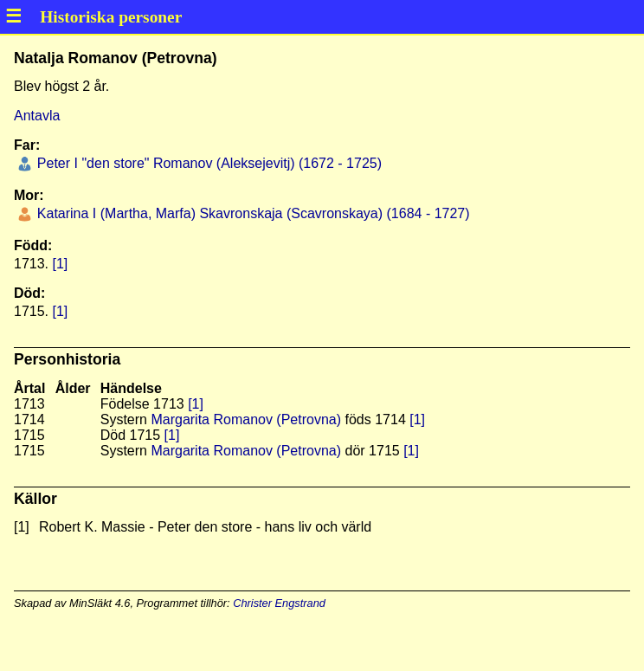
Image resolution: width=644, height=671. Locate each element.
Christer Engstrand (279, 603)
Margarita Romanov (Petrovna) (246, 419)
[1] (60, 264)
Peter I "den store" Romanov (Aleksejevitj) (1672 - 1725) (207, 163)
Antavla (37, 116)
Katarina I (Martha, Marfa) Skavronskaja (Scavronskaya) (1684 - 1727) (251, 213)
